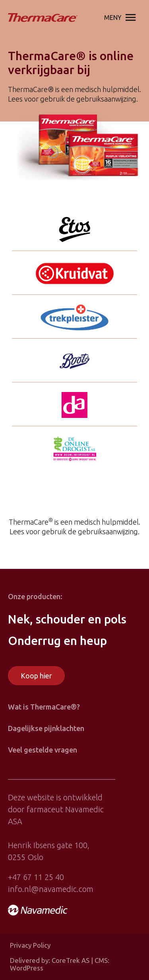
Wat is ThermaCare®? (44, 707)
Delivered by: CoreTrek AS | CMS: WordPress (60, 964)
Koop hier (36, 676)
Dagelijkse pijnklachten (46, 728)
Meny (122, 18)
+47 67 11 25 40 (36, 877)
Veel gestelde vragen (43, 750)
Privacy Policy (30, 945)
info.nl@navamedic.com (51, 889)
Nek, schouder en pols (67, 619)
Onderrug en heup (57, 641)
